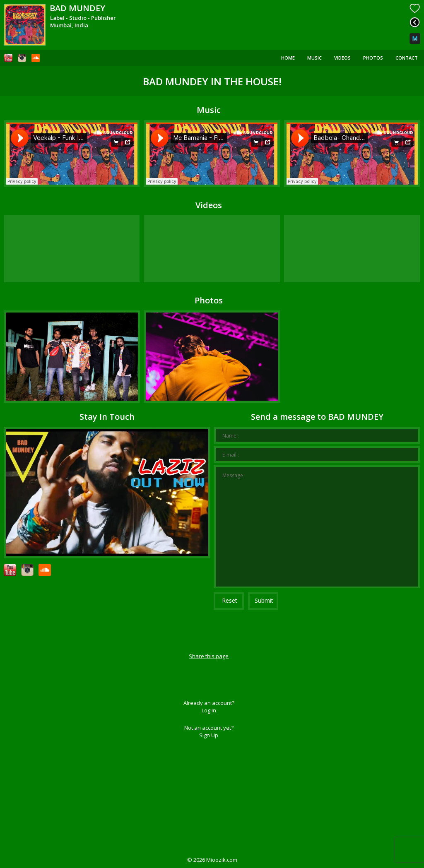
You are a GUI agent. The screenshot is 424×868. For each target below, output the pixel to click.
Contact (407, 58)
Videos (342, 58)
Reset (230, 600)
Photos (373, 58)
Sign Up (209, 735)
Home (288, 58)
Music (314, 58)
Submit (264, 600)
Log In (209, 710)
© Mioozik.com (212, 860)
